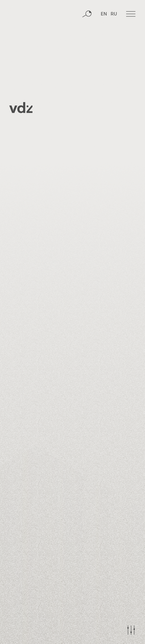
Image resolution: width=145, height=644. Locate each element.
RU (114, 14)
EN (104, 14)
